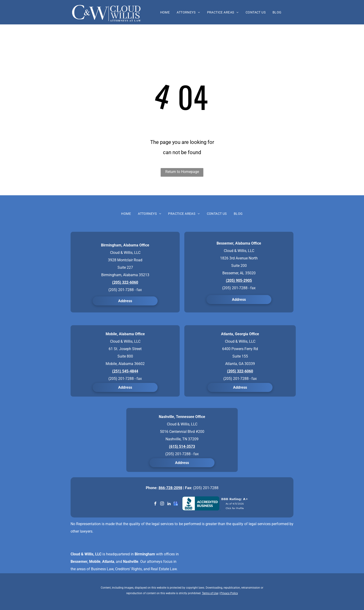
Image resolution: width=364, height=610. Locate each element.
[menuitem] (165, 12)
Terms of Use (210, 593)
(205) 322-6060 (125, 282)
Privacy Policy (229, 593)
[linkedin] (169, 504)
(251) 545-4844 (125, 371)
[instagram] (162, 504)
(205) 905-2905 (239, 280)
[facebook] (155, 504)
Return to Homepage (182, 172)
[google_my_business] (176, 504)
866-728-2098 (170, 488)
